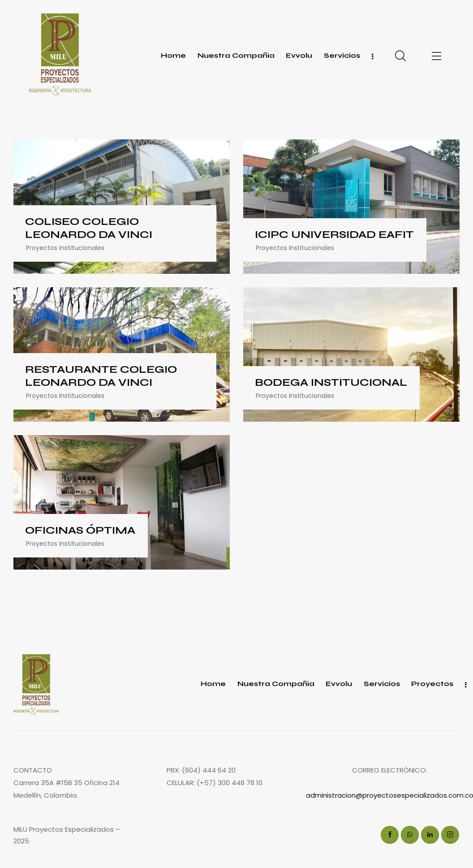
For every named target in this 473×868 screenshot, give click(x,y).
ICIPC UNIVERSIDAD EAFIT (334, 235)
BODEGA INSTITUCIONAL (331, 383)
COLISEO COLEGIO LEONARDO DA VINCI (89, 228)
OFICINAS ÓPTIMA (80, 531)
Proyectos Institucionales (65, 248)
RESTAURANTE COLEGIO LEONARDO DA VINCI (101, 376)
